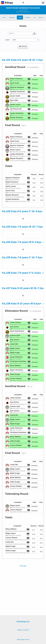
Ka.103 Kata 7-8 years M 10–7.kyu (23, 227)
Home (4, 17)
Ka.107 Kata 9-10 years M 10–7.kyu (23, 288)
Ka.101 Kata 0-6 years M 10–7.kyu (23, 60)
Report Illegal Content (23, 640)
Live (34, 17)
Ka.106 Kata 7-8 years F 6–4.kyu (21, 273)
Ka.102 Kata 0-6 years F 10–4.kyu (22, 211)
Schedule (27, 17)
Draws (20, 17)
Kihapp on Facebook (23, 630)
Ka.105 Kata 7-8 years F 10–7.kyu (22, 257)
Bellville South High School (23, 12)
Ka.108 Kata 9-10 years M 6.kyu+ (22, 304)
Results (41, 17)
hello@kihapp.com (23, 622)
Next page (23, 566)
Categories (12, 17)
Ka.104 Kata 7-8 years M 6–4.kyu (22, 242)
